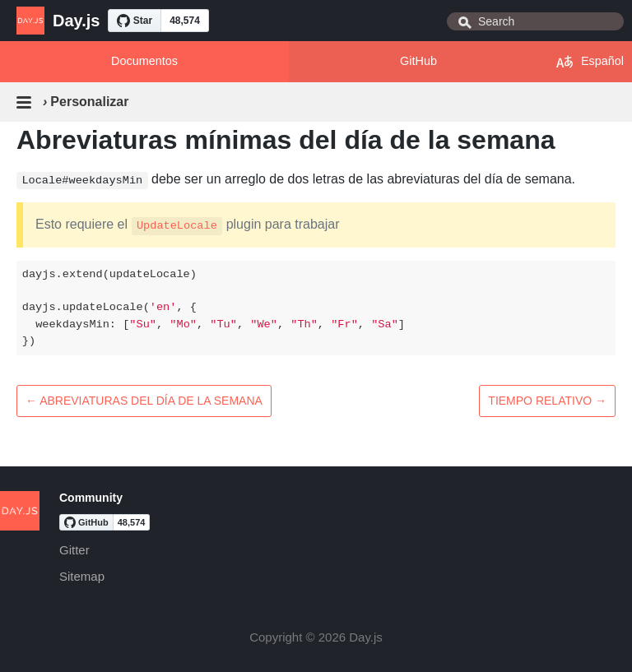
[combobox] (535, 21)
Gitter (74, 550)
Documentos (144, 61)
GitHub (418, 61)
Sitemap (82, 576)
